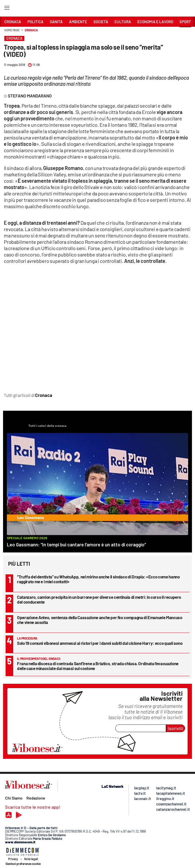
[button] (185, 33)
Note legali (31, 859)
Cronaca (31, 30)
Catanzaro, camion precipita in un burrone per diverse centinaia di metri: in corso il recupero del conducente (99, 599)
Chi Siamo (14, 798)
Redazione (36, 798)
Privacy (13, 859)
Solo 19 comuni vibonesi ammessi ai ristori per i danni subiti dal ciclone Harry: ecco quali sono (100, 643)
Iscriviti (176, 728)
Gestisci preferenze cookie (23, 864)
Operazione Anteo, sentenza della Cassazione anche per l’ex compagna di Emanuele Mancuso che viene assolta (100, 620)
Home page (12, 30)
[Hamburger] (7, 9)
